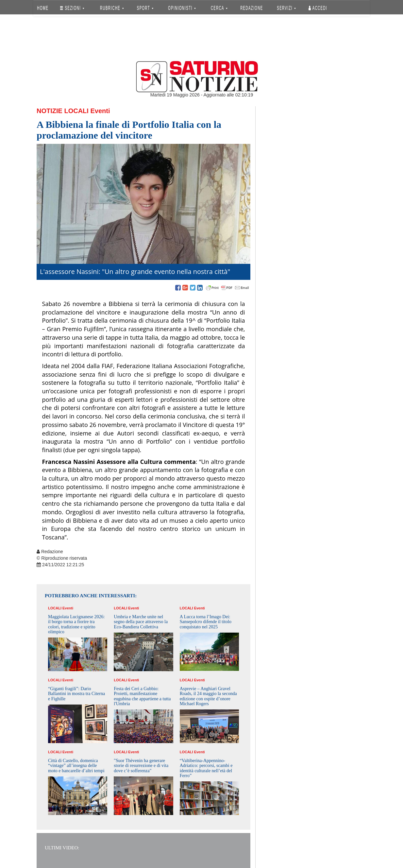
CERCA (219, 8)
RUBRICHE (112, 8)
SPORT (145, 8)
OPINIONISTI (182, 8)
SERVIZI (286, 8)
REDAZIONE (252, 8)
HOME (43, 8)
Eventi (100, 111)
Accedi (318, 8)
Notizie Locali (63, 111)
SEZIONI (72, 8)
